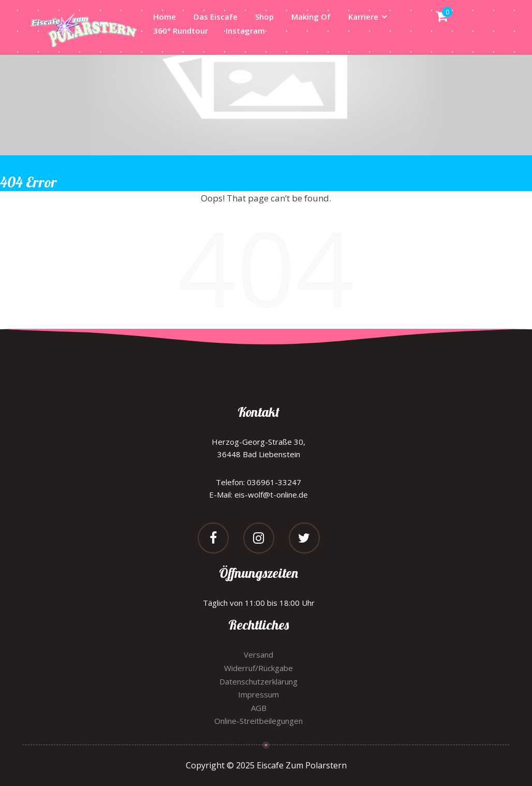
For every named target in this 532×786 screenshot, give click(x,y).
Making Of (311, 17)
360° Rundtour (181, 31)
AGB (259, 708)
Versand (258, 654)
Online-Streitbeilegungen (258, 721)
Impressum (258, 694)
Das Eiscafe (216, 17)
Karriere (363, 17)
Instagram (245, 31)
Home (165, 17)
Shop (264, 17)
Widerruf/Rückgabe (258, 668)
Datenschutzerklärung (258, 681)
